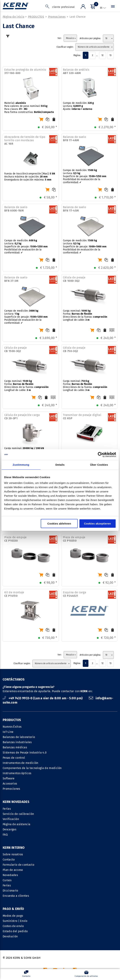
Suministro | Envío (15, 875)
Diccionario (69, 845)
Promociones (57, 17)
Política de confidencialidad (98, 936)
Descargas (9, 830)
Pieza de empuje (16, 539)
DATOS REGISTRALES (53, 936)
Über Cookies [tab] (99, 465)
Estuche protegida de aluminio (25, 72)
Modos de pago (13, 870)
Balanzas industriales (17, 743)
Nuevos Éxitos (12, 727)
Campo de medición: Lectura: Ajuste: (78, 106)
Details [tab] (60, 465)
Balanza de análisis (76, 72)
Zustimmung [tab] (21, 465)
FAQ (5, 835)
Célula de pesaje (74, 279)
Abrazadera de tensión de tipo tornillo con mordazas (25, 141)
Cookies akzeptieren (97, 524)
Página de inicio (13, 17)
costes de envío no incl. (86, 961)
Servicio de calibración (18, 814)
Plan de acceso (71, 825)
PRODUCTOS (36, 17)
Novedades (69, 830)
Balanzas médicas (15, 748)
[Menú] (92, 7)
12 (102, 56)
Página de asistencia (16, 825)
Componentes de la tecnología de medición (32, 768)
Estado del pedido (15, 886)
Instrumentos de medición (21, 763)
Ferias (7, 809)
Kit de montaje (14, 594)
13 (110, 56)
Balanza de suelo (74, 139)
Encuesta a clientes (74, 850)
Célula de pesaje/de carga (22, 417)
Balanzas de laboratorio (19, 737)
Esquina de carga (75, 594)
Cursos (66, 835)
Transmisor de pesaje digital (82, 417)
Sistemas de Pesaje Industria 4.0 (25, 753)
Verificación (11, 819)
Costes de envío (13, 881)
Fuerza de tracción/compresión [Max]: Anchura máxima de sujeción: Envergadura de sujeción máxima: (30, 177)
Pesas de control (14, 758)
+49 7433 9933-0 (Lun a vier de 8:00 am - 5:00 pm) (43, 699)
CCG (73, 936)
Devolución (10, 891)
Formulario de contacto (77, 819)
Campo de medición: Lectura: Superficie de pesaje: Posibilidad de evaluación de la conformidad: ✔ (85, 177)
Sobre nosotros (71, 809)
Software (9, 779)
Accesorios (10, 784)
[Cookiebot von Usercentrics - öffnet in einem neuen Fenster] (100, 455)
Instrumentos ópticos (17, 774)
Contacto (67, 814)
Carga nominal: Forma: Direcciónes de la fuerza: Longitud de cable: (85, 316)
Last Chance (78, 17)
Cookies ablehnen (59, 524)
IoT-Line (8, 732)
